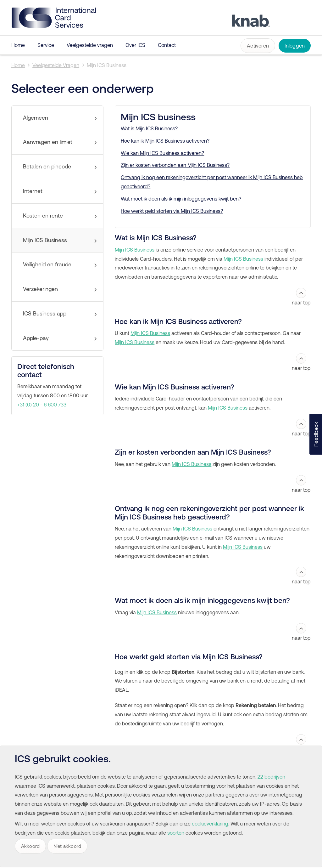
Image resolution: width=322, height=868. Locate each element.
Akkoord (30, 846)
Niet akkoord (67, 846)
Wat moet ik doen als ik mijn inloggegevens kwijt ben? (181, 199)
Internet (33, 191)
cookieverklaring (210, 824)
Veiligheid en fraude (47, 264)
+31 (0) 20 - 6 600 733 (42, 405)
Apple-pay (36, 338)
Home (18, 45)
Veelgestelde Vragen (56, 65)
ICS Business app (45, 314)
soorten (176, 833)
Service (46, 45)
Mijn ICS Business (107, 65)
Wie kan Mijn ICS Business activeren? (162, 153)
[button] (316, 434)
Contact (167, 45)
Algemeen (36, 118)
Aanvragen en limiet (48, 142)
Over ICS (135, 45)
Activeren (258, 46)
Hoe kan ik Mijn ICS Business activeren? (165, 141)
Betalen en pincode (47, 167)
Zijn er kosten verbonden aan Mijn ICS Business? (175, 165)
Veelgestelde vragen (90, 45)
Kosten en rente (43, 216)
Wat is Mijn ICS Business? (149, 128)
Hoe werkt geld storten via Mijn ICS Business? (172, 211)
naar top (301, 297)
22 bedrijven (271, 777)
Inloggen (295, 46)
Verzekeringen (40, 289)
